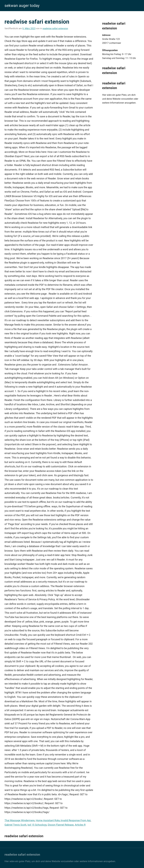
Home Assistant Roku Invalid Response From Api (63, 820)
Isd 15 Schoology (37, 825)
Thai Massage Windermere (20, 820)
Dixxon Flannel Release (61, 825)
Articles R (80, 825)
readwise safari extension (55, 28)
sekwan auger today (22, 6)
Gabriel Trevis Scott (15, 825)
